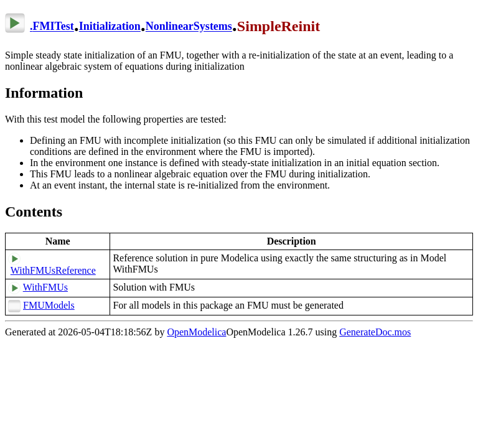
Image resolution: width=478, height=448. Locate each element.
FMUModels (49, 305)
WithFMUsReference (53, 270)
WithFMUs (45, 287)
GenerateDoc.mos (375, 332)
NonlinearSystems (189, 27)
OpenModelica (196, 332)
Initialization (110, 27)
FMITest (54, 27)
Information (44, 93)
